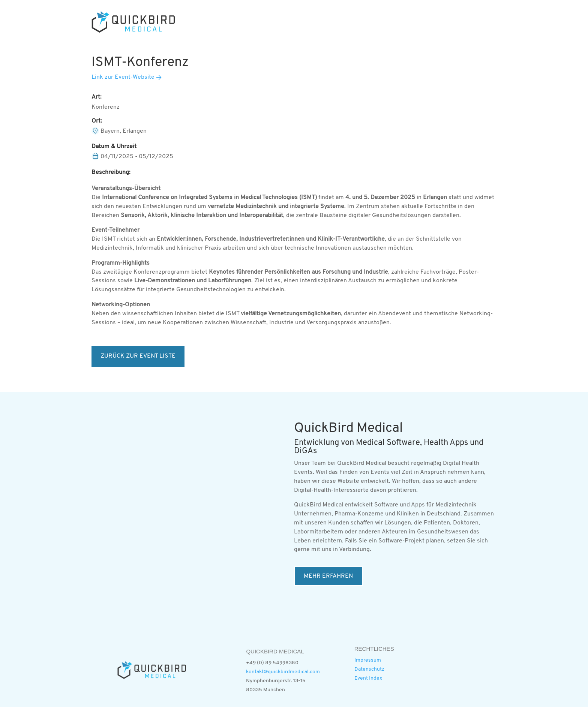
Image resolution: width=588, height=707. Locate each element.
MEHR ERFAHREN (328, 576)
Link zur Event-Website (123, 77)
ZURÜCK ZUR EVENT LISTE (138, 356)
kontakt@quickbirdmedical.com (283, 672)
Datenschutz (369, 669)
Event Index (368, 678)
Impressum (368, 660)
